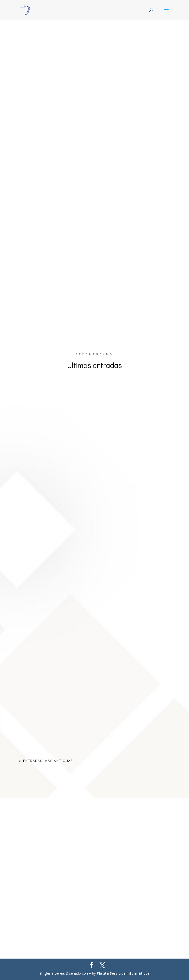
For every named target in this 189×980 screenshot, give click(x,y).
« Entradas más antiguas (46, 761)
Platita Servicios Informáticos (123, 973)
